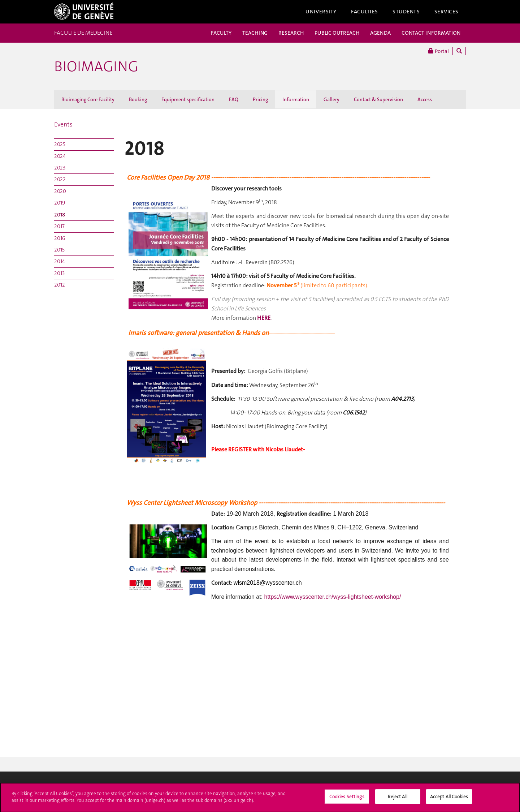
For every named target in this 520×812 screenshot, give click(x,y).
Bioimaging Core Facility (88, 99)
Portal (439, 51)
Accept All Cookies (449, 799)
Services (447, 12)
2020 (60, 191)
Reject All (397, 799)
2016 (60, 238)
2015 (59, 250)
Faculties (365, 12)
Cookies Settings (347, 799)
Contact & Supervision (378, 99)
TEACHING (255, 33)
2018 (60, 215)
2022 (60, 179)
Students (406, 12)
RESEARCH (291, 33)
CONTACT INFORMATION (431, 33)
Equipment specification (188, 99)
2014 (60, 261)
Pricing (260, 99)
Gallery (331, 99)
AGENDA (380, 33)
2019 (60, 203)
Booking (138, 99)
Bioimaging (96, 66)
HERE (264, 318)
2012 (60, 285)
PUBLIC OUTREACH (337, 33)
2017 (59, 226)
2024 (60, 156)
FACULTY (221, 33)
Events (63, 124)
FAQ (234, 99)
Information (296, 99)
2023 (60, 168)
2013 (59, 273)
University (321, 12)
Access (425, 99)
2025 (60, 144)
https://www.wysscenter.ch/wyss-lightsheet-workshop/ (333, 597)
